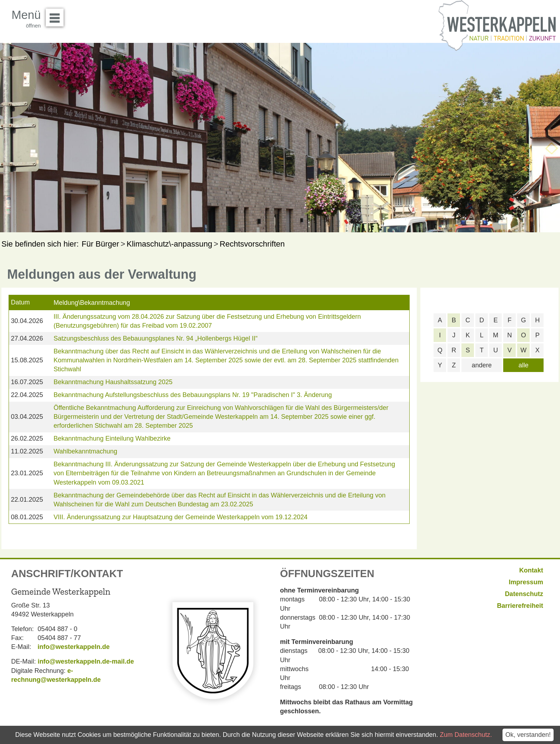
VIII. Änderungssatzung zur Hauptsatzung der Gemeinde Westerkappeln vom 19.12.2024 (181, 517)
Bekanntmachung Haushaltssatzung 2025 (113, 382)
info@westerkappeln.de (74, 647)
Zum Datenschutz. (466, 735)
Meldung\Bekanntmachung (92, 303)
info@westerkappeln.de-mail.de (86, 661)
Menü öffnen (57, 15)
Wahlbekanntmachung (85, 451)
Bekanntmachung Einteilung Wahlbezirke (112, 438)
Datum (20, 302)
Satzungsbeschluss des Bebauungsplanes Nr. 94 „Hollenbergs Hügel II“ (156, 338)
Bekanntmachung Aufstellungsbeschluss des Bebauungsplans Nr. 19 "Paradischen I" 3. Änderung (193, 395)
